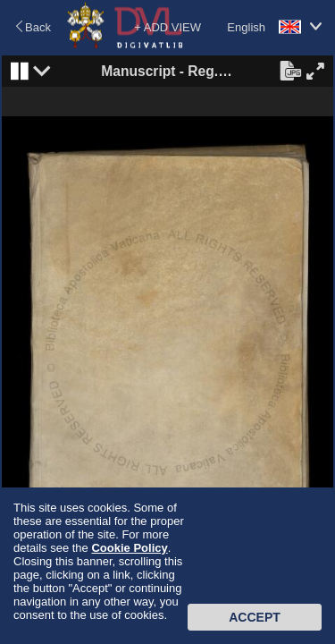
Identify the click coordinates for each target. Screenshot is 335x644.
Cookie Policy (129, 548)
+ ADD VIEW (167, 27)
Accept (255, 617)
